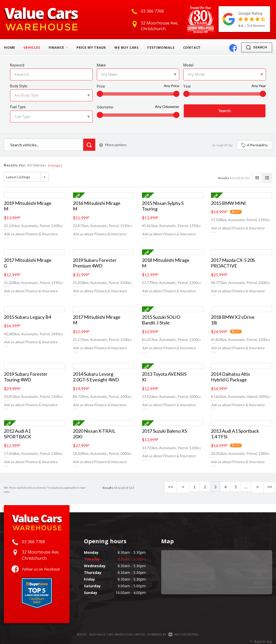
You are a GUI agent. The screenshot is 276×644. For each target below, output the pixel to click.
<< (178, 487)
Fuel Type (18, 107)
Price (101, 86)
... (250, 487)
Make (101, 65)
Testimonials (161, 47)
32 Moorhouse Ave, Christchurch (160, 26)
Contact (192, 47)
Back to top (261, 635)
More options (113, 145)
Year (187, 86)
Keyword (17, 65)
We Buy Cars (127, 47)
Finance (58, 47)
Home (10, 47)
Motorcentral (184, 634)
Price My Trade (91, 47)
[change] (55, 165)
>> (271, 487)
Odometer (105, 107)
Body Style (19, 86)
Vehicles (32, 47)
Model (188, 65)
